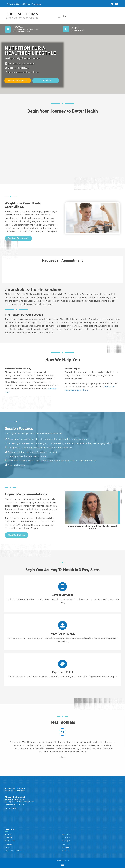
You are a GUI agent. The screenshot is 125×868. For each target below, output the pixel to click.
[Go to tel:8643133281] (92, 29)
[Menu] (62, 16)
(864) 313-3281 (12, 808)
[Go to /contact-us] (62, 594)
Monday (8, 834)
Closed (66, 851)
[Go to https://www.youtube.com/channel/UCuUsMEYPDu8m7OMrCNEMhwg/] (116, 4)
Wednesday (10, 841)
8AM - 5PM (66, 834)
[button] (17, 535)
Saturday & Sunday (13, 851)
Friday (8, 847)
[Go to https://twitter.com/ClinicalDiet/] (112, 4)
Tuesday (8, 838)
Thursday (9, 844)
